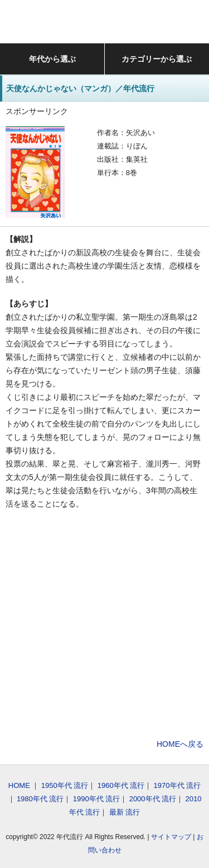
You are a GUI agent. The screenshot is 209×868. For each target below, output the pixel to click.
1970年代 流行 (178, 785)
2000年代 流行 (153, 799)
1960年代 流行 (121, 785)
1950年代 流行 (65, 785)
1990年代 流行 (97, 799)
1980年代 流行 (40, 799)
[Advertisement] (104, 626)
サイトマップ (171, 837)
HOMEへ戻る (180, 744)
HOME (19, 785)
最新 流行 (125, 812)
